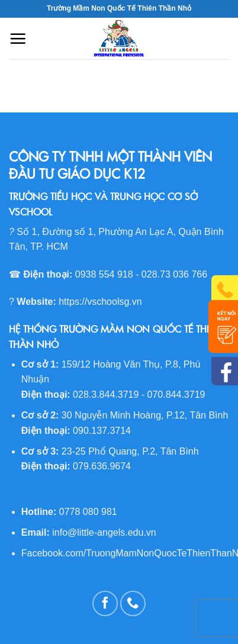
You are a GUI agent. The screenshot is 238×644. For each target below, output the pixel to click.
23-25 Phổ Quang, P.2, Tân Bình (130, 451)
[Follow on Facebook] (105, 603)
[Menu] (18, 38)
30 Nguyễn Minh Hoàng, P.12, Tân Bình (145, 415)
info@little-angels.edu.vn (104, 532)
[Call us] (133, 603)
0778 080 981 (88, 512)
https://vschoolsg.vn (100, 302)
